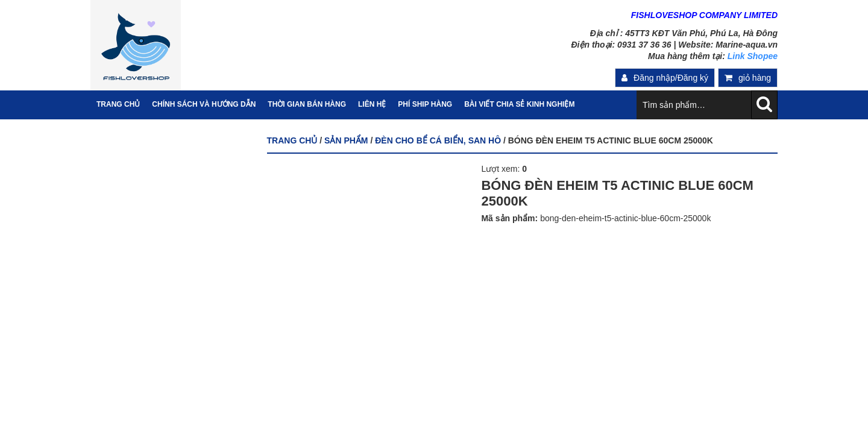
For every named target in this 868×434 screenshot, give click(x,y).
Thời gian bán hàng (307, 104)
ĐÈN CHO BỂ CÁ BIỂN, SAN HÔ (438, 140)
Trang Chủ (118, 104)
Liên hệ (372, 104)
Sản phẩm (346, 140)
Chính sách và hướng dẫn (204, 104)
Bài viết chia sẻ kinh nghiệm (519, 104)
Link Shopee (753, 56)
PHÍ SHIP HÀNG (425, 104)
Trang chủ (292, 140)
